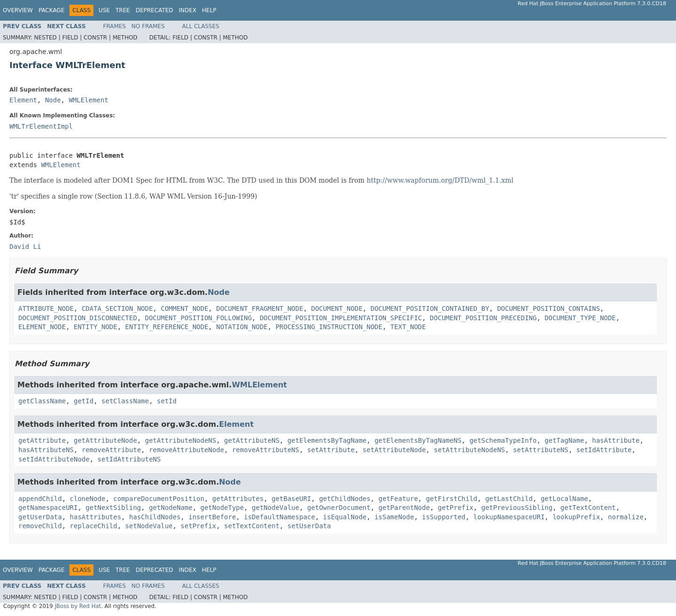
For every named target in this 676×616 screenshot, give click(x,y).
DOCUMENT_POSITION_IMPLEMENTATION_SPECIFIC (341, 318)
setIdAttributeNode (54, 459)
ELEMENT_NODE (42, 327)
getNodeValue (275, 508)
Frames (115, 26)
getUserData (40, 517)
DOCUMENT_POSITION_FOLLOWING (199, 318)
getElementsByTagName (327, 440)
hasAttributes (96, 517)
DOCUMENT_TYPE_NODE (580, 318)
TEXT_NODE (408, 327)
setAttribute (331, 450)
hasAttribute (616, 440)
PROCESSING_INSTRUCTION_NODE (329, 327)
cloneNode (88, 499)
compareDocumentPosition (159, 499)
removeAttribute (111, 450)
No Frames (148, 26)
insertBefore (212, 517)
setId (167, 401)
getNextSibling (113, 508)
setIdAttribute (604, 450)
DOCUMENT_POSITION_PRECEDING (484, 318)
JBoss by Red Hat (78, 606)
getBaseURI (291, 499)
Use (104, 10)
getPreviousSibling (517, 508)
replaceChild (94, 526)
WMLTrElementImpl (41, 126)
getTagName (564, 440)
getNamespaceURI (48, 508)
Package (51, 10)
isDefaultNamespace (279, 517)
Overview (18, 10)
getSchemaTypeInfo (503, 440)
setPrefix (199, 526)
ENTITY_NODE (96, 327)
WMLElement (88, 100)
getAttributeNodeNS (181, 440)
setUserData (309, 526)
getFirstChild (452, 499)
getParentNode (404, 508)
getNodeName (171, 508)
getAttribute (42, 440)
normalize (626, 517)
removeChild (40, 526)
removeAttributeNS (265, 450)
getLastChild (509, 499)
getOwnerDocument (339, 508)
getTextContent (588, 508)
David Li (25, 246)
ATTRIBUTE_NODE (46, 308)
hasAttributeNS (46, 450)
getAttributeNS (252, 440)
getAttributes (238, 499)
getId (84, 401)
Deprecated (154, 10)
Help (209, 10)
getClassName (42, 401)
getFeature (398, 499)
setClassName (125, 401)
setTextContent (252, 526)
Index (188, 10)
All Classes (201, 26)
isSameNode (394, 517)
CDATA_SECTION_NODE (117, 308)
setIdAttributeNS (129, 459)
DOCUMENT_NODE (337, 308)
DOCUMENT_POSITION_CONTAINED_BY (430, 308)
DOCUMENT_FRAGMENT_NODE (259, 308)
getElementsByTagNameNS (418, 440)
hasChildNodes (155, 517)
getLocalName (565, 499)
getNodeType (222, 508)
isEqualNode (345, 517)
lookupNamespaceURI (509, 517)
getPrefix (456, 508)
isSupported (444, 517)
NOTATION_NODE (242, 327)
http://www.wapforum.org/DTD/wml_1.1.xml (440, 180)
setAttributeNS (541, 450)
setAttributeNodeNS (469, 450)
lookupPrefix (576, 517)
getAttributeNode (105, 440)
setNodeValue (149, 526)
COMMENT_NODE (184, 308)
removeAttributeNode (186, 450)
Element (23, 100)
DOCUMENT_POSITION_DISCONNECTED (78, 318)
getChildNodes (345, 499)
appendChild (40, 499)
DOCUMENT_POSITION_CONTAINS (549, 308)
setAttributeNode (394, 450)
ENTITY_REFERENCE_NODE (167, 327)
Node (53, 100)
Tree (123, 10)
